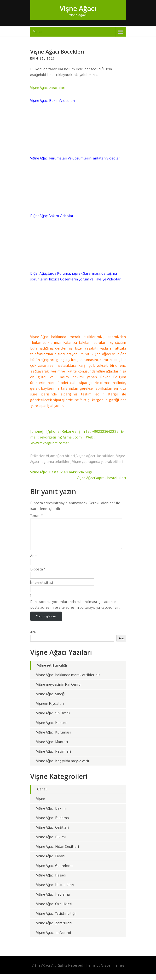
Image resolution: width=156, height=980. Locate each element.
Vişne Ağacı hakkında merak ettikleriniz (68, 681)
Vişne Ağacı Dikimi (51, 843)
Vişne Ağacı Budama (53, 824)
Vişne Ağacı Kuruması (54, 738)
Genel (42, 795)
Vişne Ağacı (78, 8)
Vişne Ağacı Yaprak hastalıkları (101, 478)
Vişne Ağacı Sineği (51, 700)
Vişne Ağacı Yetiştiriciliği (56, 919)
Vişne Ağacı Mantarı (52, 747)
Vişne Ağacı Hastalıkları (95, 456)
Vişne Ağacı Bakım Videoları (53, 101)
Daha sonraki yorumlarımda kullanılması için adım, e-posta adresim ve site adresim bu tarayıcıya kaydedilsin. (75, 610)
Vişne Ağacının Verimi (54, 938)
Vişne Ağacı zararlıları (48, 88)
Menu (37, 32)
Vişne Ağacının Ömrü (53, 719)
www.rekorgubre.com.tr (50, 443)
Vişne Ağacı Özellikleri (54, 910)
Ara (33, 638)
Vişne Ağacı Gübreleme (55, 871)
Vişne (41, 804)
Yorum (37, 516)
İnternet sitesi (42, 588)
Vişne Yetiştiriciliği (52, 671)
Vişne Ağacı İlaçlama (53, 900)
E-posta (38, 575)
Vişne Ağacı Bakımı (52, 814)
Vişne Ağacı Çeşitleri (53, 833)
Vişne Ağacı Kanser (52, 728)
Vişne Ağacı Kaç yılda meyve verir (63, 767)
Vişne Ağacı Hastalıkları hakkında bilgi (61, 472)
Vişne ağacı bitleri (61, 456)
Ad (34, 561)
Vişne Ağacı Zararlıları (54, 929)
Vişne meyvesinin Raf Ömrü (58, 690)
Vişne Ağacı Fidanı (51, 862)
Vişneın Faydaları (50, 709)
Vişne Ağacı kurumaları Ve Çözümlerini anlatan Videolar (75, 158)
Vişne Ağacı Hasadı (51, 881)
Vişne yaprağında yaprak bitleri (97, 462)
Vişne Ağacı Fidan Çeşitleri (58, 852)
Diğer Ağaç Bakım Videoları (52, 216)
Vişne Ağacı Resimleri (54, 757)
